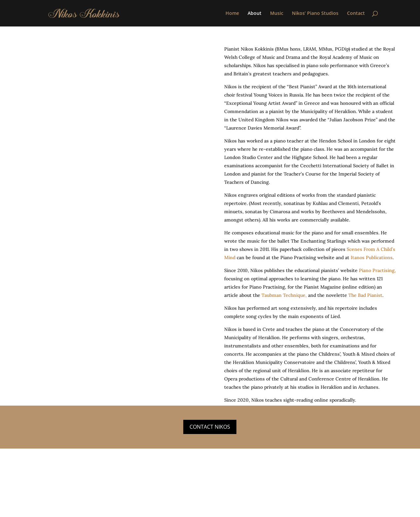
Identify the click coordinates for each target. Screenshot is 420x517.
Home (232, 14)
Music (277, 14)
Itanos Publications (371, 258)
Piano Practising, (377, 270)
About (255, 14)
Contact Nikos (210, 427)
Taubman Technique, (284, 295)
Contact (356, 14)
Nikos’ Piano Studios (315, 14)
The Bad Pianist (365, 295)
